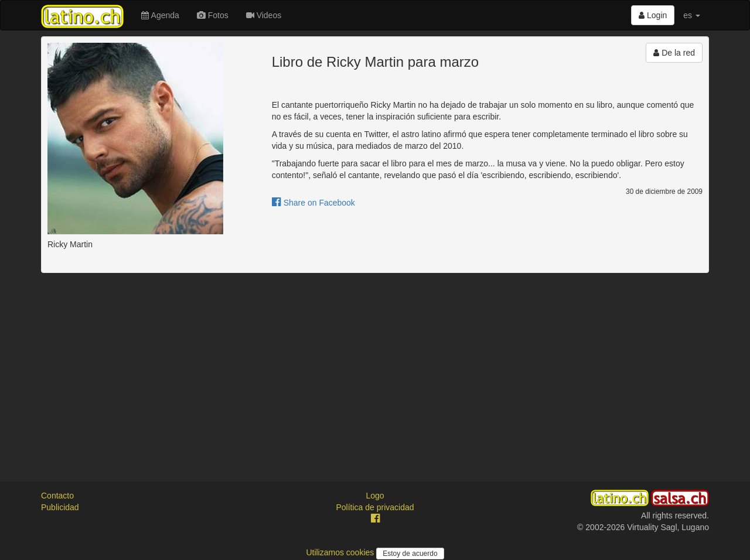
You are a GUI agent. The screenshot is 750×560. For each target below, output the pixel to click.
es (692, 15)
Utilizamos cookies (341, 552)
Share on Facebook (313, 203)
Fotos (213, 15)
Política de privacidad (375, 507)
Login (653, 15)
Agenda (160, 15)
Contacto (57, 496)
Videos (264, 15)
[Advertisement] (375, 367)
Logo (375, 496)
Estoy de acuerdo (410, 554)
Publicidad (60, 507)
